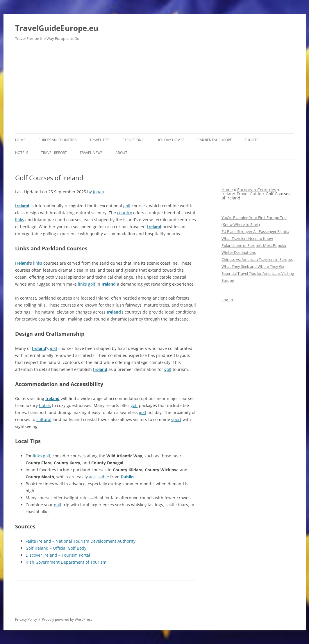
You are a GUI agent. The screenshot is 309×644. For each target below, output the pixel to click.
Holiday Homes (170, 140)
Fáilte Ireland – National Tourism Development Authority (81, 541)
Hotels (22, 153)
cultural (44, 419)
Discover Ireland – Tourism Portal (58, 555)
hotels (45, 405)
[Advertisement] (155, 90)
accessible (99, 477)
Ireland (22, 206)
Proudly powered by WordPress (67, 619)
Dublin (127, 477)
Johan (99, 192)
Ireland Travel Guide (241, 194)
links (20, 220)
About (121, 153)
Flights (252, 140)
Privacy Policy (26, 619)
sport (176, 419)
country (125, 213)
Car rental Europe (215, 140)
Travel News (91, 153)
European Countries (58, 140)
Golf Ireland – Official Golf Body (56, 548)
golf (127, 206)
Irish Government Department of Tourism (66, 562)
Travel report (54, 153)
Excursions (133, 140)
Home (20, 140)
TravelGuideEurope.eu (57, 28)
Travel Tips (100, 140)
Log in (227, 300)
